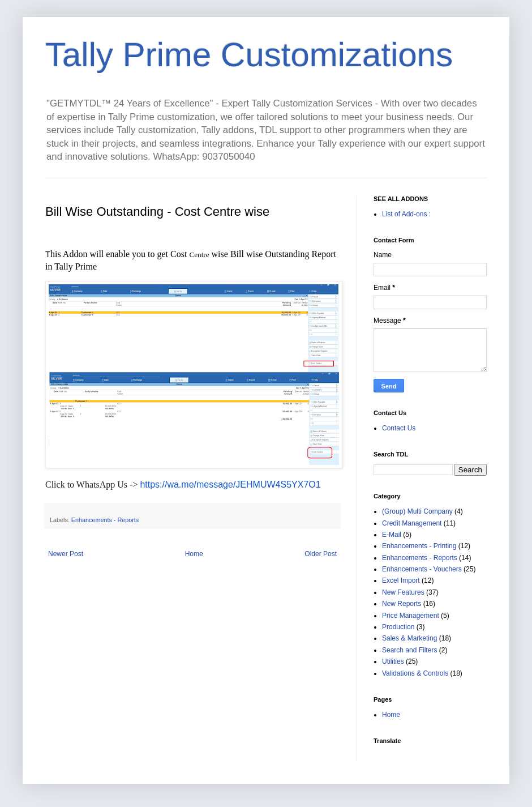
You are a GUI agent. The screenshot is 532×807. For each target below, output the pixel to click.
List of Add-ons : (406, 214)
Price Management (411, 616)
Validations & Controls (415, 673)
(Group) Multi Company (417, 511)
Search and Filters (409, 650)
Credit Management (412, 523)
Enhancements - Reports (105, 520)
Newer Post (66, 554)
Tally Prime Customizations (249, 55)
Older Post (321, 554)
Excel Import (401, 580)
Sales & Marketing (409, 638)
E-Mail (392, 535)
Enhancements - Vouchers (422, 569)
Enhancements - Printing (419, 546)
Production (398, 627)
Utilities (393, 661)
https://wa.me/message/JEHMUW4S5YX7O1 (230, 484)
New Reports (402, 604)
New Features (403, 592)
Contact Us (399, 428)
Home (194, 554)
